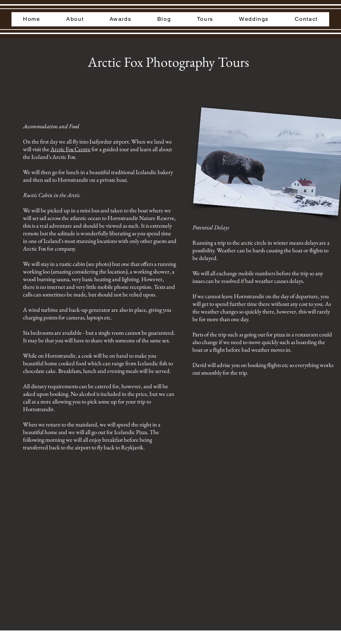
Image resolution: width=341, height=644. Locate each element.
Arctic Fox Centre (70, 149)
